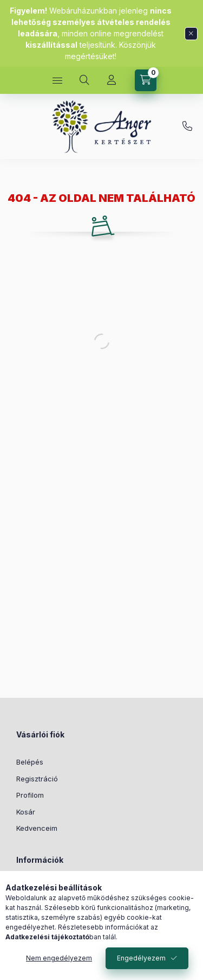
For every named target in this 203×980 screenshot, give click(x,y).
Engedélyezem (141, 958)
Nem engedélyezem (59, 958)
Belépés (30, 762)
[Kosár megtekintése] (146, 80)
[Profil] (112, 80)
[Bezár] (191, 34)
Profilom (30, 795)
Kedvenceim (37, 828)
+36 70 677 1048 (187, 126)
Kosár (26, 812)
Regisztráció (37, 779)
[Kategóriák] (57, 80)
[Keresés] (84, 80)
